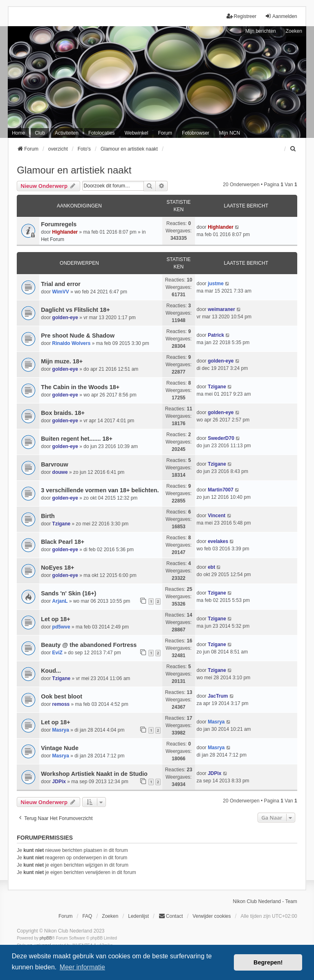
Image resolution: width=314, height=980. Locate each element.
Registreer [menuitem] (241, 16)
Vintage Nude (60, 748)
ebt (211, 567)
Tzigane (217, 387)
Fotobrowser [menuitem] (196, 133)
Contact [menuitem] (171, 916)
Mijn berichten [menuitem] (261, 31)
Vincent (216, 516)
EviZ (57, 653)
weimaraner (221, 309)
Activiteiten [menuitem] (67, 133)
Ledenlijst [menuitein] (138, 916)
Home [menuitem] (18, 133)
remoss (61, 704)
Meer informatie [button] (82, 967)
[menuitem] (294, 149)
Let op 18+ (56, 619)
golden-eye (65, 318)
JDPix (59, 782)
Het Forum (53, 239)
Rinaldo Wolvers (72, 343)
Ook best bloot (62, 696)
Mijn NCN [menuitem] (230, 133)
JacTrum (218, 696)
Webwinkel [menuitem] (137, 133)
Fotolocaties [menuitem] (102, 133)
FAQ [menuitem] (87, 916)
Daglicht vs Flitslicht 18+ (75, 310)
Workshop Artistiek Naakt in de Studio (94, 774)
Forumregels (59, 224)
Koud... (51, 671)
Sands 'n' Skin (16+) (68, 593)
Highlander (65, 232)
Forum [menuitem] (165, 133)
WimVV (61, 292)
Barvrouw (54, 464)
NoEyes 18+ (57, 568)
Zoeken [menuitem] (110, 916)
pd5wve (61, 627)
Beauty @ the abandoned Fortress (89, 645)
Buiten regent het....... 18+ (77, 439)
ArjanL (60, 601)
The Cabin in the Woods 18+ (80, 387)
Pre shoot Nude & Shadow (78, 336)
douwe (60, 472)
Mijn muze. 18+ (62, 361)
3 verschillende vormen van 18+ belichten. (100, 490)
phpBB (46, 938)
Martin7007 (221, 490)
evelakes (218, 541)
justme (216, 284)
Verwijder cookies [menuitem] (212, 916)
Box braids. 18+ (63, 413)
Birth (48, 516)
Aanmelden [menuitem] (281, 16)
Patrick (216, 335)
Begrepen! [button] (268, 962)
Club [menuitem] (40, 133)
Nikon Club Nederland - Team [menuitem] (265, 901)
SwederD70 (221, 438)
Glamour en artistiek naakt (74, 170)
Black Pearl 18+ (63, 542)
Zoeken (294, 31)
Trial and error (61, 284)
